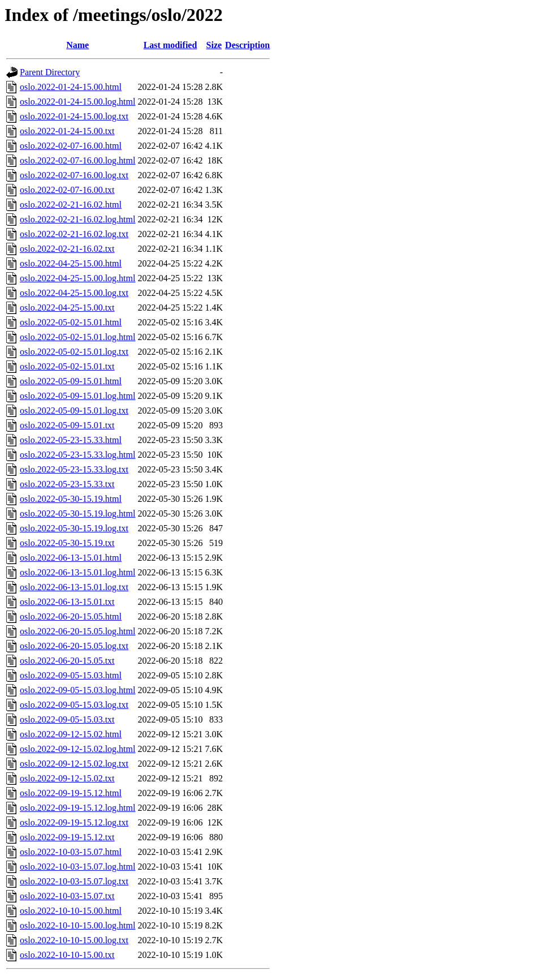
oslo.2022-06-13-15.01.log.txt (74, 587)
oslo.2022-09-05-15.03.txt (67, 719)
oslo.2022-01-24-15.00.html (71, 87)
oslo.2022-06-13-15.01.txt (67, 602)
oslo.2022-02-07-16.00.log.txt (74, 175)
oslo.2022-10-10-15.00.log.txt (74, 940)
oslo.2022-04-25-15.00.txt (67, 308)
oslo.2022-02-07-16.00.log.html (77, 160)
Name (77, 45)
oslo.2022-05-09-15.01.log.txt (74, 411)
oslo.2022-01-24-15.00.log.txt (74, 116)
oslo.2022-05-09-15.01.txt (67, 425)
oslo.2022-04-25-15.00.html (71, 263)
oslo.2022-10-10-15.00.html (71, 911)
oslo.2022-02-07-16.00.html (71, 146)
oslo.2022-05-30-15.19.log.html (77, 513)
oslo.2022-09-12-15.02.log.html (77, 749)
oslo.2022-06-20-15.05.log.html (77, 631)
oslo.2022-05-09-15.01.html (71, 381)
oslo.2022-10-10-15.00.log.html (77, 925)
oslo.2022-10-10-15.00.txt (67, 955)
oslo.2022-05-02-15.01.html (71, 322)
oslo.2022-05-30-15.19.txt (67, 543)
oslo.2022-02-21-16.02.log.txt (74, 234)
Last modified (170, 45)
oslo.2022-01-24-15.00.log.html (77, 102)
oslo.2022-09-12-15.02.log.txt (74, 764)
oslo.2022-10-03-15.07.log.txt (74, 881)
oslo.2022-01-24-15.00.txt (67, 131)
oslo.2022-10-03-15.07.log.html (77, 867)
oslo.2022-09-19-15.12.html (71, 793)
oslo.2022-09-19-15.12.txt (67, 837)
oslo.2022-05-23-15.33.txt (67, 484)
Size (214, 45)
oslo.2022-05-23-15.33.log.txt (74, 469)
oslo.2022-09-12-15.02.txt (67, 778)
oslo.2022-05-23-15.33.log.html (77, 455)
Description (247, 45)
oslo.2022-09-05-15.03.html (71, 675)
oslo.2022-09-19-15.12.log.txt (74, 822)
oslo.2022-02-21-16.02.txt (67, 249)
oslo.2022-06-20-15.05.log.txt (74, 646)
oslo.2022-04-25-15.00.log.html (77, 278)
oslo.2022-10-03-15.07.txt (67, 896)
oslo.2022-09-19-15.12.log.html (77, 808)
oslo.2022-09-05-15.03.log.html (77, 690)
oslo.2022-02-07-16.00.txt (67, 190)
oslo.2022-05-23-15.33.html (71, 440)
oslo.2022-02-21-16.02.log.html (77, 219)
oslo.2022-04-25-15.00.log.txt (74, 293)
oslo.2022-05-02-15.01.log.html (77, 337)
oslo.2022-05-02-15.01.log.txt (74, 352)
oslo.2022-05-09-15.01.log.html (77, 396)
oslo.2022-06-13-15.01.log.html (77, 572)
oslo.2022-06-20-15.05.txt (67, 661)
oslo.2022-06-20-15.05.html (71, 616)
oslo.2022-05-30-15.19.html (71, 499)
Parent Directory (50, 72)
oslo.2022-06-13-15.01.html (71, 558)
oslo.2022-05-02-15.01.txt (67, 366)
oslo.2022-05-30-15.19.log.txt (74, 528)
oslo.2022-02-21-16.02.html (71, 205)
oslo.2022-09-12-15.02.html (71, 734)
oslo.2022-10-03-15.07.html (71, 852)
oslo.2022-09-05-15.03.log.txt (74, 705)
